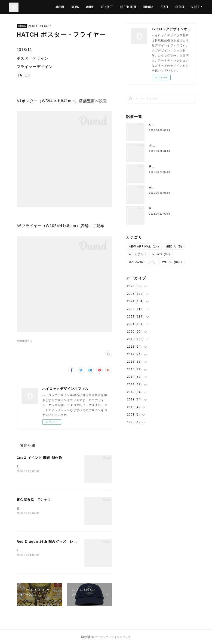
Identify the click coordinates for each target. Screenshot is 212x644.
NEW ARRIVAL (144, 247)
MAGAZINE (142, 262)
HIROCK (164, 7)
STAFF (181, 7)
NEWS (91, 7)
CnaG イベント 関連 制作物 (39, 458)
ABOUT (76, 7)
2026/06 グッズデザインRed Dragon (44, 550)
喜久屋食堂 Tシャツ (34, 500)
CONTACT (123, 7)
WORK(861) (24, 341)
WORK (106, 7)
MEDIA (174, 247)
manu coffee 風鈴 (162, 187)
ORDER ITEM (144, 7)
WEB (137, 254)
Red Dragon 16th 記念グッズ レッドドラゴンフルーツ (63, 542)
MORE (195, 7)
